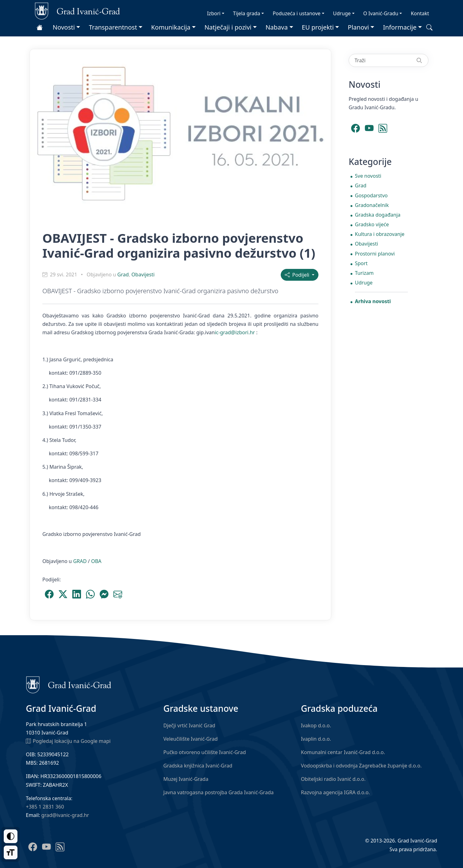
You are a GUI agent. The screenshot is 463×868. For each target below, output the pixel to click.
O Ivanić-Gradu (381, 13)
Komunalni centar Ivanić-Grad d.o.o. (343, 752)
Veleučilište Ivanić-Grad (190, 739)
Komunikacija (171, 27)
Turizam (364, 273)
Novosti (64, 27)
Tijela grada (247, 13)
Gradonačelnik (372, 205)
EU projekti (318, 27)
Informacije (400, 27)
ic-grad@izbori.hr (235, 332)
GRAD (80, 561)
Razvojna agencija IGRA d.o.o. (336, 792)
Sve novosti (368, 176)
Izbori (214, 13)
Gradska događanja (378, 215)
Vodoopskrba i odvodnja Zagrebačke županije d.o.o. (361, 766)
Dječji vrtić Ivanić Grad (189, 725)
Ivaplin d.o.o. (316, 739)
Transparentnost (113, 27)
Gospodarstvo (371, 195)
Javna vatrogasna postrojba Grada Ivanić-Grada (218, 792)
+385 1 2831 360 (45, 807)
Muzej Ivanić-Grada (186, 779)
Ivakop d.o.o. (316, 725)
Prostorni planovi (375, 254)
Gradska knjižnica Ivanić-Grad (198, 766)
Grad (123, 274)
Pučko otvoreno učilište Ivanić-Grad (205, 752)
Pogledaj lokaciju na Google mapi (68, 741)
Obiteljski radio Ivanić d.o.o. (333, 779)
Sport (361, 263)
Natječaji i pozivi (228, 27)
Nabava (277, 27)
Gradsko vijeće (372, 224)
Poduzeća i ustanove (296, 13)
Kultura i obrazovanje (380, 234)
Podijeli (298, 275)
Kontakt (420, 13)
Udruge (342, 13)
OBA (96, 561)
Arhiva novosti (373, 301)
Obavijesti (143, 274)
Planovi (358, 27)
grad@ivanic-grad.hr (65, 815)
